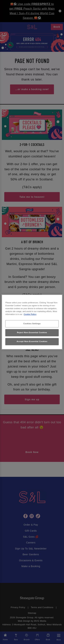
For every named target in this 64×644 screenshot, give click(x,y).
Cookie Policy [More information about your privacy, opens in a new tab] (30, 314)
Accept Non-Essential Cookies (32, 342)
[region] (32, 322)
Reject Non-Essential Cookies (32, 333)
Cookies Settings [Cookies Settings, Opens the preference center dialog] (32, 324)
